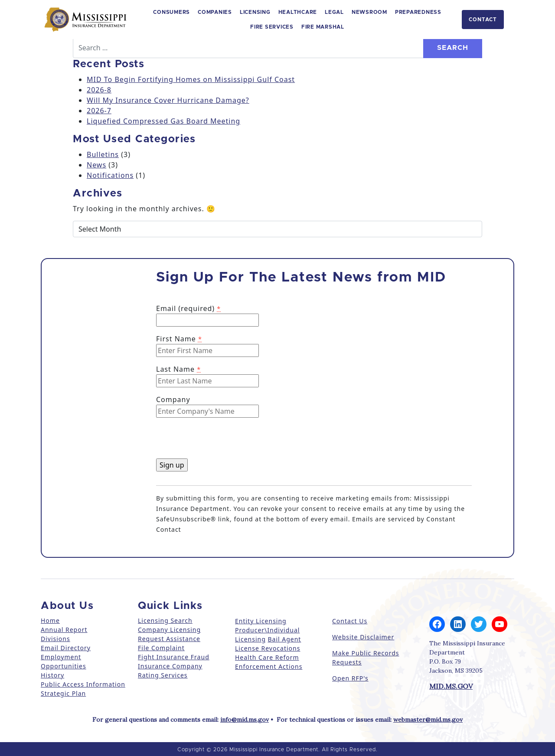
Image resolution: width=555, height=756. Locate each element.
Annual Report (64, 630)
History (52, 675)
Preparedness (418, 12)
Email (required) (188, 308)
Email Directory (66, 648)
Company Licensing (169, 630)
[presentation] (222, 442)
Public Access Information (83, 684)
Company (173, 399)
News (96, 165)
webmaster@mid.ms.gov (428, 720)
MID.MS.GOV (451, 686)
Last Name (178, 369)
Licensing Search (165, 620)
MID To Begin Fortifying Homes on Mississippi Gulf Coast (191, 79)
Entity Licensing (261, 621)
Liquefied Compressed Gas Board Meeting (163, 121)
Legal (334, 12)
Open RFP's (350, 678)
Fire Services (272, 27)
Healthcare (298, 12)
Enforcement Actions (269, 666)
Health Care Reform (267, 657)
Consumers (171, 12)
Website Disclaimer (363, 637)
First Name (179, 339)
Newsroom (369, 12)
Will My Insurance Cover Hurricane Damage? (168, 100)
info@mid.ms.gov (245, 720)
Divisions (55, 639)
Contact (483, 20)
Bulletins (103, 154)
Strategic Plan (63, 693)
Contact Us (350, 621)
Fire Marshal (323, 27)
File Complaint (161, 648)
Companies (215, 12)
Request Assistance (169, 639)
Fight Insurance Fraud (174, 657)
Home (50, 620)
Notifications (110, 175)
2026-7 (99, 111)
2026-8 (99, 90)
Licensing (255, 12)
